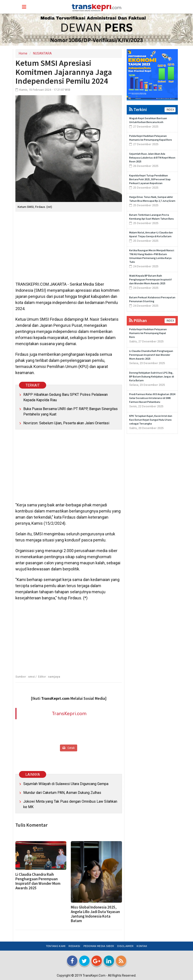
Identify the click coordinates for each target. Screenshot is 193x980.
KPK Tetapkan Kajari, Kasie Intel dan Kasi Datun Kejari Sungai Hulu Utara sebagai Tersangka (151, 420)
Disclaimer (125, 946)
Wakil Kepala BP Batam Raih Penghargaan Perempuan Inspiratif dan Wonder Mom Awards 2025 (150, 279)
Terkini (138, 109)
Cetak (69, 748)
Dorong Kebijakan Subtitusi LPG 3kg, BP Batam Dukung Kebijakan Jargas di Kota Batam (152, 376)
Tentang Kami (56, 946)
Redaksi (74, 946)
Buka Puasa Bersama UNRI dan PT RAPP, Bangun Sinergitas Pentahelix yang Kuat (70, 412)
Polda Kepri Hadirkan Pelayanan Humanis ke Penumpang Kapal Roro (148, 333)
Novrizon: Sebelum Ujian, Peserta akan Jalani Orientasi (66, 423)
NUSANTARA (42, 53)
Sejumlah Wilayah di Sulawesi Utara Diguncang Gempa (66, 784)
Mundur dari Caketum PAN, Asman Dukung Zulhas (62, 793)
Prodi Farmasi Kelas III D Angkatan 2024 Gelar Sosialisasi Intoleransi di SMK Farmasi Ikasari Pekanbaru (152, 398)
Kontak (142, 946)
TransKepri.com (69, 713)
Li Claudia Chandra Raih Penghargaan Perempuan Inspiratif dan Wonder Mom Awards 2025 (38, 881)
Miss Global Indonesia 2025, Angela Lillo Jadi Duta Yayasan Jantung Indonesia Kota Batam (95, 914)
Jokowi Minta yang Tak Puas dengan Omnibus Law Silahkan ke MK (70, 804)
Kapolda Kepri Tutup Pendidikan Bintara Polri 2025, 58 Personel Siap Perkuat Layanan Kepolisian (150, 179)
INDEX (170, 110)
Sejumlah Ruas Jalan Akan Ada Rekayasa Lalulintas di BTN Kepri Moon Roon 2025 (152, 158)
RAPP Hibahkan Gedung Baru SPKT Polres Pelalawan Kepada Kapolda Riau (66, 397)
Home (23, 53)
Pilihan (138, 320)
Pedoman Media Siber (99, 946)
